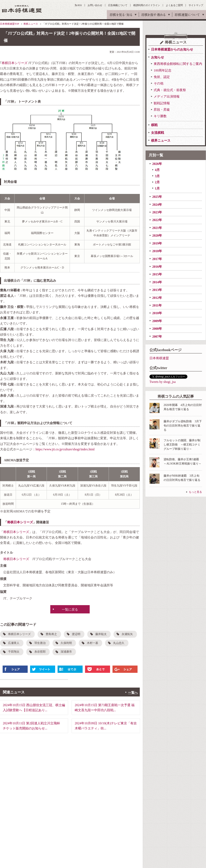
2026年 (157, 164)
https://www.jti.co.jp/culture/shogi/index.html (65, 449)
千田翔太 (14, 652)
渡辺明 (76, 634)
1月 (157, 188)
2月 (157, 182)
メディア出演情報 (167, 96)
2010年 (157, 313)
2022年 (157, 220)
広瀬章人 (14, 643)
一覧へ (133, 693)
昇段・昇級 (162, 110)
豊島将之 (51, 634)
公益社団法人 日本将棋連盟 (22, 9)
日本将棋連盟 (159, 358)
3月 (157, 176)
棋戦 (154, 125)
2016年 (157, 267)
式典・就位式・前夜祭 (170, 90)
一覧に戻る (70, 609)
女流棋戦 (158, 133)
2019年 (157, 243)
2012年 (157, 298)
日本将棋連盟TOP (9, 24)
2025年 (157, 197)
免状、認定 (162, 77)
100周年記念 (163, 70)
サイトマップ (196, 5)
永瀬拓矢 (127, 634)
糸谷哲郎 (40, 652)
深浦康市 (66, 652)
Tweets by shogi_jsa (163, 382)
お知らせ (158, 57)
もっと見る (195, 492)
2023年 (157, 212)
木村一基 (92, 643)
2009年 (157, 321)
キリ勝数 (160, 116)
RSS (80, 5)
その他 (159, 83)
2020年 (157, 235)
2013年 (157, 290)
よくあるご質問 (174, 5)
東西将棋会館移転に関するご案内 (178, 64)
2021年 (157, 228)
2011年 (157, 305)
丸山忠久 (119, 643)
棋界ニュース (161, 141)
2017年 (157, 259)
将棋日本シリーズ (15, 63)
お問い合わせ (95, 5)
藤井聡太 (101, 634)
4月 (157, 170)
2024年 (157, 205)
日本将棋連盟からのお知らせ (172, 49)
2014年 (157, 282)
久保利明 (66, 643)
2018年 (157, 251)
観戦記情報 (162, 103)
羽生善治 (40, 643)
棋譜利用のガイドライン (147, 5)
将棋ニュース (31, 24)
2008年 (157, 329)
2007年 (157, 337)
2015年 (157, 274)
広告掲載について (118, 5)
